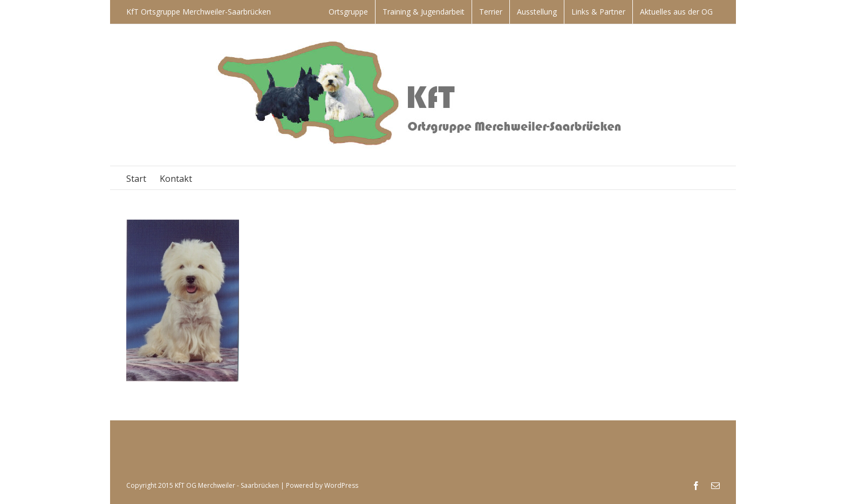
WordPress (341, 485)
